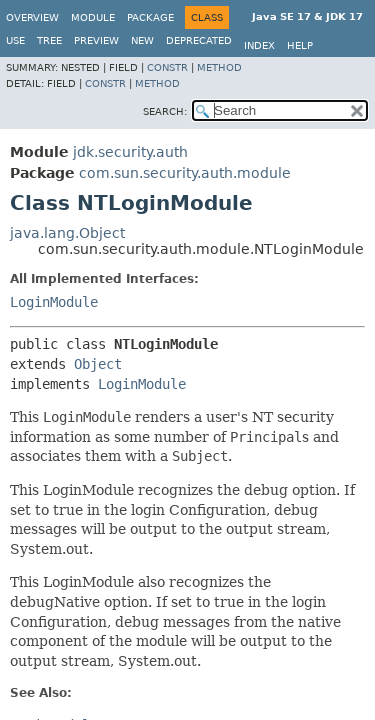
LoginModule (54, 302)
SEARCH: (165, 111)
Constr (167, 67)
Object (98, 364)
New (142, 40)
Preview (96, 40)
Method (219, 67)
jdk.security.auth (130, 152)
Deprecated (199, 40)
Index (259, 45)
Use (15, 40)
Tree (49, 40)
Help (300, 45)
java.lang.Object (67, 233)
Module (93, 17)
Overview (32, 17)
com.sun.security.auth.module (185, 173)
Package (150, 17)
